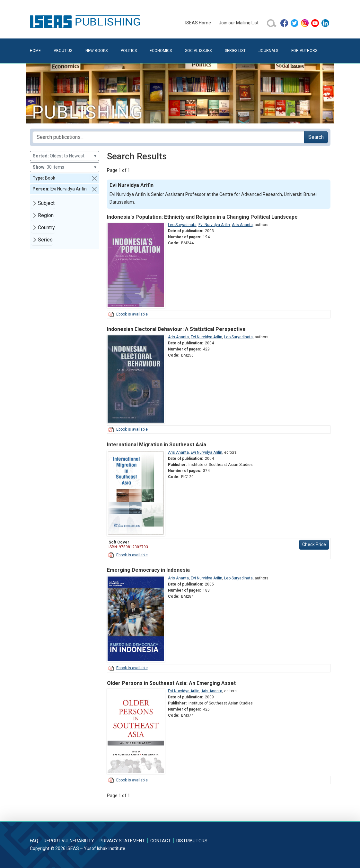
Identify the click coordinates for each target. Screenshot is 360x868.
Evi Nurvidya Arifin (214, 225)
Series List (235, 51)
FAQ (34, 841)
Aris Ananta (242, 225)
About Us (63, 51)
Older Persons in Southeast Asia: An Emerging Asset (171, 683)
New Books (97, 51)
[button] (94, 178)
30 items (65, 167)
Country (46, 228)
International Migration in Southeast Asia (157, 445)
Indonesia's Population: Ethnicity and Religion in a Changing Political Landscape (202, 217)
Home (35, 51)
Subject (46, 203)
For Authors (304, 51)
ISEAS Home (198, 23)
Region (46, 215)
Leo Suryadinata (182, 225)
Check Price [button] (314, 544)
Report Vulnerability (69, 841)
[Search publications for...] (168, 137)
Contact (161, 841)
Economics (161, 51)
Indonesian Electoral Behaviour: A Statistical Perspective (176, 329)
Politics (129, 51)
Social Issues (198, 51)
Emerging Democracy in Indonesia (148, 570)
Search (316, 137)
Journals (268, 51)
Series (45, 240)
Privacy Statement (122, 841)
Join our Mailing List (239, 23)
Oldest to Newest (65, 156)
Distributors (192, 841)
